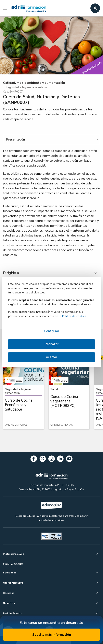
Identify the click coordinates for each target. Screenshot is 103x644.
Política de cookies (74, 316)
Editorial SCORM (13, 564)
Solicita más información (52, 635)
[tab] (51, 273)
